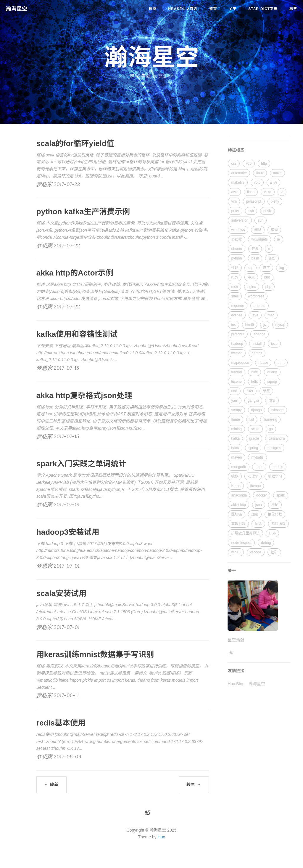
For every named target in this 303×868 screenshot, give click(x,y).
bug (267, 277)
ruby (234, 277)
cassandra (277, 438)
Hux (161, 837)
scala (255, 429)
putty (235, 211)
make (277, 173)
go (271, 429)
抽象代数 (275, 514)
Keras (236, 486)
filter (250, 391)
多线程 (236, 239)
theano (256, 486)
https (259, 467)
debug (266, 543)
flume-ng (270, 419)
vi (282, 192)
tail (252, 419)
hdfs (255, 382)
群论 (275, 505)
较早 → (194, 784)
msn (234, 287)
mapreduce (240, 363)
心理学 (253, 476)
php (268, 287)
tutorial (236, 372)
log (282, 268)
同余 (258, 524)
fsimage (278, 410)
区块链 (236, 514)
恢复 (272, 401)
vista (268, 192)
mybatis (257, 457)
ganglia (253, 401)
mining (236, 429)
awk (234, 192)
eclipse (237, 315)
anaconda (239, 495)
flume (235, 419)
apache (259, 334)
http (264, 164)
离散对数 (238, 524)
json (259, 505)
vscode (256, 552)
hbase (263, 363)
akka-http (238, 505)
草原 (266, 391)
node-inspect (241, 543)
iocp (274, 344)
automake (239, 173)
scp (250, 268)
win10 (236, 552)
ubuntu (237, 249)
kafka (235, 438)
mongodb (238, 467)
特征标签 (236, 150)
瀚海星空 (17, 9)
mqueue (237, 306)
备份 (272, 258)
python (236, 258)
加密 (255, 514)
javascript (254, 201)
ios (233, 325)
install (257, 344)
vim (234, 201)
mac (271, 315)
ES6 (272, 533)
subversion (240, 220)
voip (257, 182)
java (255, 315)
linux (260, 173)
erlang (272, 372)
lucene (236, 382)
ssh (251, 211)
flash (251, 192)
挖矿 (274, 552)
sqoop (272, 382)
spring (253, 448)
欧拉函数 (278, 524)
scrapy (236, 410)
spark (281, 495)
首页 (152, 9)
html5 (250, 325)
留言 (213, 9)
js (265, 325)
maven (236, 457)
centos (257, 353)
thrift (281, 363)
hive (254, 372)
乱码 (273, 182)
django (257, 410)
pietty (275, 201)
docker (262, 495)
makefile (238, 182)
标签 (293, 9)
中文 (251, 277)
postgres (274, 448)
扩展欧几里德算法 (245, 533)
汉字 (266, 268)
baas (235, 448)
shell (235, 296)
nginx (252, 287)
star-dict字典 (263, 9)
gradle (254, 438)
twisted (237, 353)
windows (238, 230)
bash (255, 258)
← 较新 (51, 784)
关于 (233, 9)
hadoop (237, 344)
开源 (255, 249)
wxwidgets (259, 239)
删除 (258, 230)
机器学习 (275, 476)
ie (279, 239)
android (260, 306)
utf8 (234, 391)
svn (261, 220)
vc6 (249, 164)
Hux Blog (236, 684)
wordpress (256, 296)
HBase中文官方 (183, 9)
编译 (274, 230)
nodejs (278, 467)
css (234, 164)
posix (267, 211)
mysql (280, 325)
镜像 (235, 476)
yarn (234, 401)
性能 (235, 268)
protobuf (238, 334)
